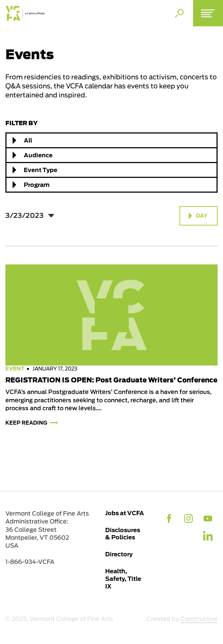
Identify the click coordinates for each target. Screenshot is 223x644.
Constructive (199, 619)
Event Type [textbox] (41, 170)
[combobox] (111, 140)
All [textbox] (28, 140)
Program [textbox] (37, 185)
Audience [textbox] (38, 155)
